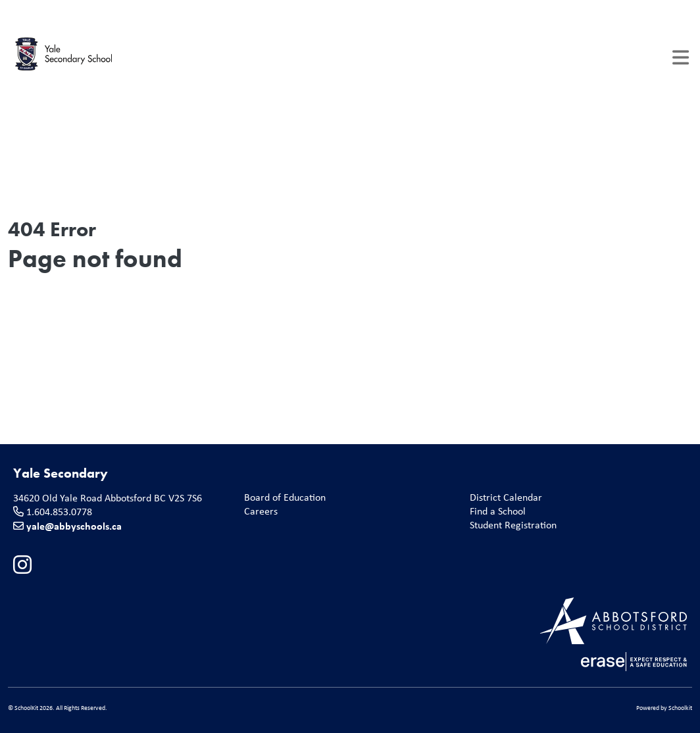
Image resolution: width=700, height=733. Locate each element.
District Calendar (503, 498)
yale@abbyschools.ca (74, 526)
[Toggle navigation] (681, 58)
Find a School (495, 512)
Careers (258, 512)
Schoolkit (680, 708)
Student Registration (511, 525)
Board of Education (282, 498)
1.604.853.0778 (59, 512)
